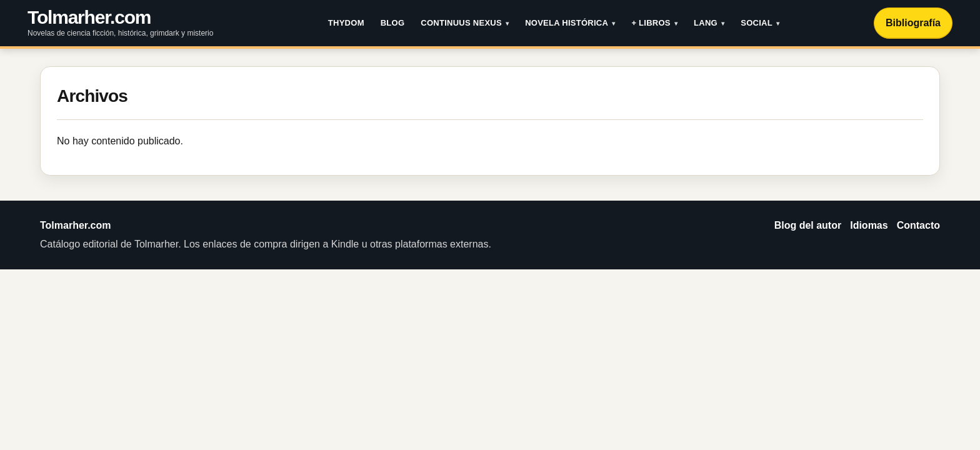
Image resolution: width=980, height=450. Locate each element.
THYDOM (346, 23)
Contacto (918, 225)
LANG (706, 23)
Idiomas (869, 225)
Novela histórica (567, 23)
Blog (393, 23)
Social (757, 23)
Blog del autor (808, 225)
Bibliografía (913, 23)
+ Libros (651, 23)
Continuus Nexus (461, 23)
